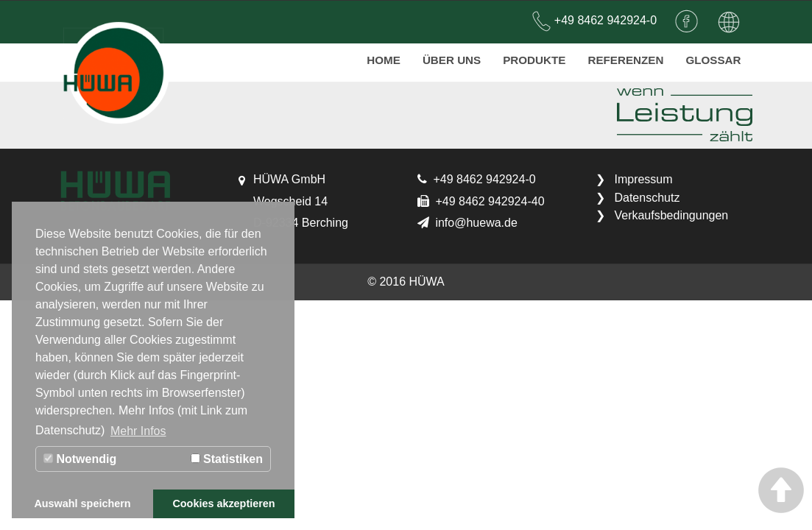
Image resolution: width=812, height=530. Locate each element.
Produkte (534, 55)
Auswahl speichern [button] (82, 504)
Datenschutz (647, 198)
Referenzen (625, 55)
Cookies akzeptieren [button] (223, 504)
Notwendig (80, 459)
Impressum (643, 179)
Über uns (452, 55)
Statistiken (227, 459)
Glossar (713, 55)
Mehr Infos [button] (138, 431)
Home (384, 55)
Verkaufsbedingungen (671, 215)
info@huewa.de (476, 223)
